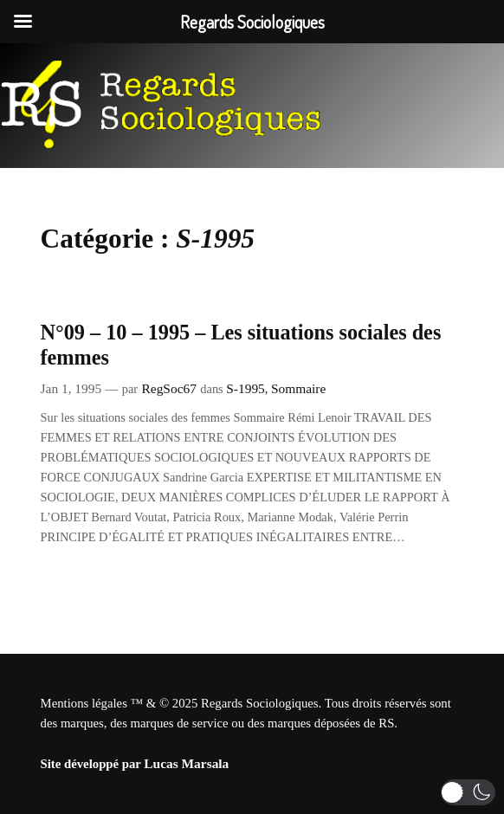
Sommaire (298, 388)
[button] (468, 792)
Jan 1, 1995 (71, 388)
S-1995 (246, 388)
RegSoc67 (169, 388)
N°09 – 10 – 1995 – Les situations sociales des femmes (241, 345)
